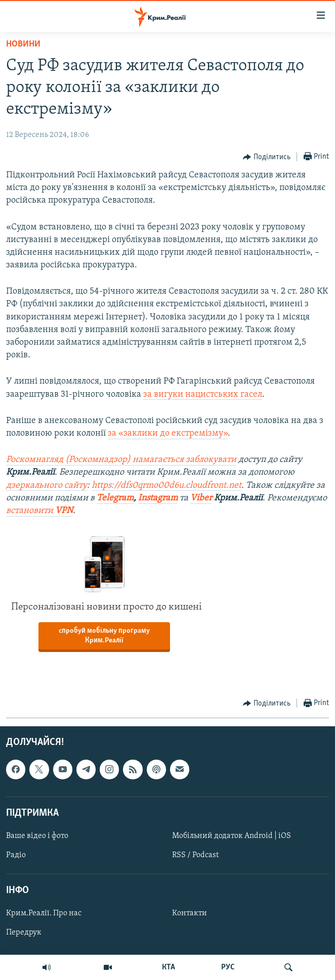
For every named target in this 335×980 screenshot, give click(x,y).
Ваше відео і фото (37, 836)
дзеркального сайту (47, 485)
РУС (228, 967)
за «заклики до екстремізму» (168, 433)
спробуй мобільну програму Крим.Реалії (104, 636)
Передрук (24, 933)
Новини (23, 44)
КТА (169, 967)
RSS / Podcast (195, 855)
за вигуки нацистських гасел (203, 394)
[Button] (267, 157)
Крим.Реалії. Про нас (44, 914)
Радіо (16, 855)
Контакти (190, 914)
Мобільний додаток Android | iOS (232, 836)
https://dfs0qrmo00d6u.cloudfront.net (166, 485)
